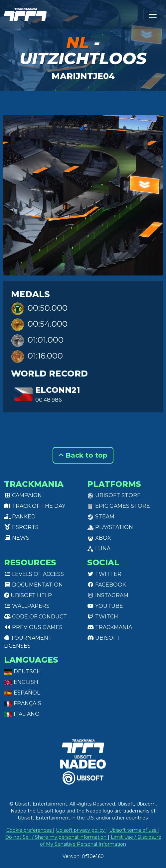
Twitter (104, 574)
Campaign (23, 495)
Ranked (20, 517)
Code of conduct (35, 617)
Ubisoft (104, 638)
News (17, 538)
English (21, 682)
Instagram (108, 595)
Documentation (33, 585)
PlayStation (110, 527)
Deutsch (22, 671)
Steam (101, 517)
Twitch (103, 617)
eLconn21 (58, 390)
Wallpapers (27, 606)
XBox (99, 538)
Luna (99, 548)
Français (23, 703)
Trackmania (110, 627)
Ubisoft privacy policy (81, 830)
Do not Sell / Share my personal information (56, 837)
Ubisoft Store (114, 495)
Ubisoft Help (28, 595)
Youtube (105, 606)
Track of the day (35, 506)
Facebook (107, 585)
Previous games (33, 627)
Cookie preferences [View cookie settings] (30, 830)
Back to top (83, 455)
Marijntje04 (83, 76)
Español (22, 693)
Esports (21, 527)
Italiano (22, 714)
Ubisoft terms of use (134, 830)
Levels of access (34, 574)
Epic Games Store (119, 506)
